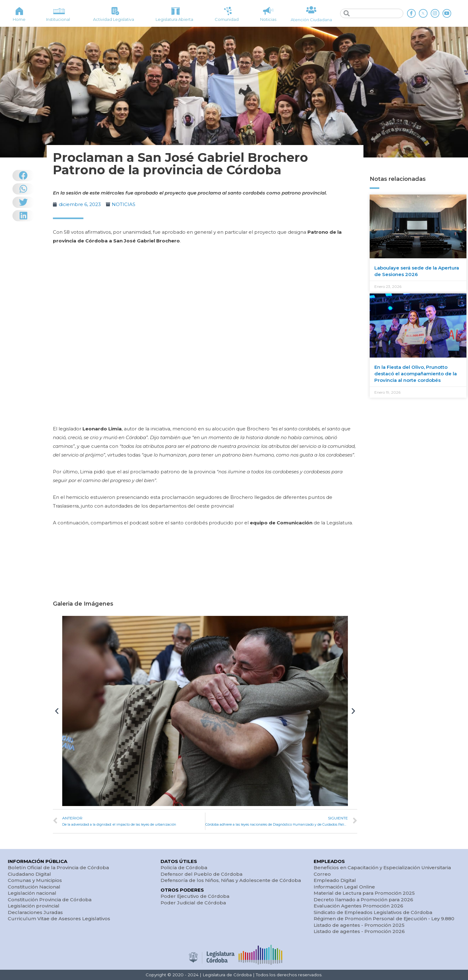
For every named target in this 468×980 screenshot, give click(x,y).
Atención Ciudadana (311, 20)
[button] (57, 711)
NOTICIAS (124, 204)
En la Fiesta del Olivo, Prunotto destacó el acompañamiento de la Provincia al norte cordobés (416, 374)
